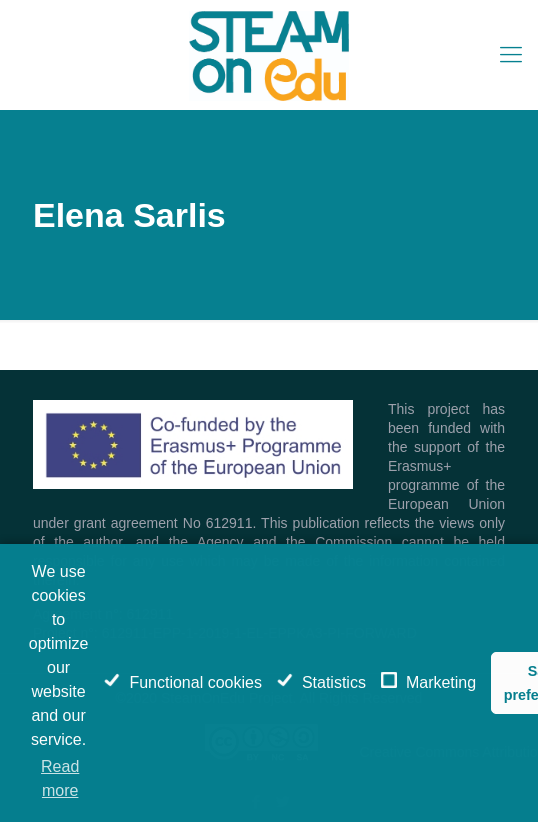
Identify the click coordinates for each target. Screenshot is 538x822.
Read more (60, 778)
